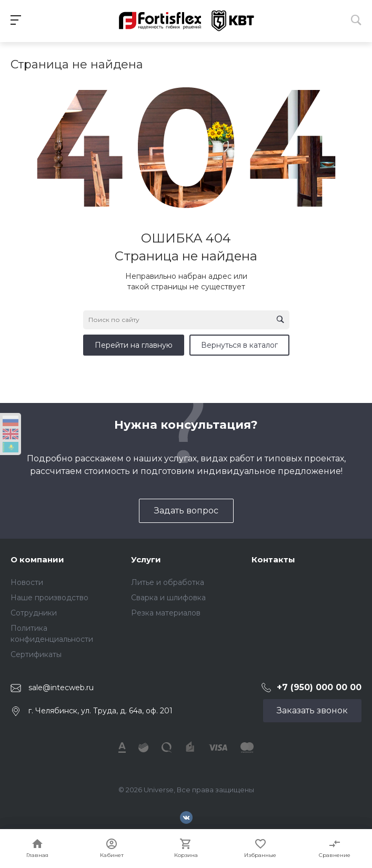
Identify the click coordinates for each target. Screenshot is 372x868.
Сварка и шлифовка (168, 598)
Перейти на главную (134, 345)
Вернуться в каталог (239, 345)
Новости (27, 582)
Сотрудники (34, 613)
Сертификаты (36, 654)
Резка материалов (166, 613)
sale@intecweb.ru (61, 688)
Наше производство (49, 598)
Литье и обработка (168, 582)
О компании (37, 559)
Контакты (273, 559)
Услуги (146, 559)
